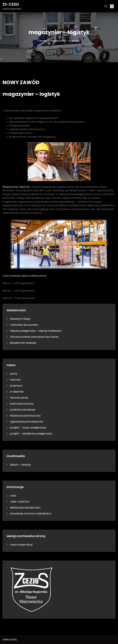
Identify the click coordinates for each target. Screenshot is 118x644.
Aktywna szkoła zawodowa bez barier (34, 337)
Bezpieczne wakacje (23, 343)
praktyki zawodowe (23, 410)
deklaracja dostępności (25, 508)
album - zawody (20, 465)
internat (15, 380)
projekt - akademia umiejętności (31, 434)
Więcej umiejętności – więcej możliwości (36, 331)
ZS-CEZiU (11, 4)
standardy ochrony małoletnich (31, 514)
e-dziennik (17, 392)
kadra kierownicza (22, 404)
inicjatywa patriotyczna (25, 416)
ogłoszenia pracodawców (27, 422)
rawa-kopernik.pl (21, 545)
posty (14, 374)
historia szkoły (19, 398)
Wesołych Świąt (20, 319)
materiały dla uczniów (24, 325)
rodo (13, 496)
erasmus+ (16, 386)
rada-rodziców (20, 502)
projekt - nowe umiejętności (28, 428)
